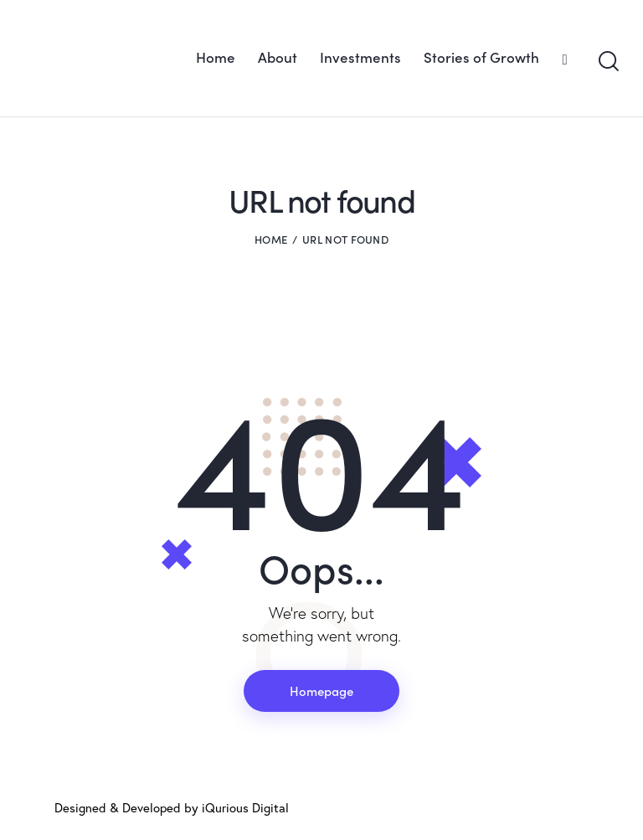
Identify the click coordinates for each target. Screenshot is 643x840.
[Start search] (607, 62)
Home (271, 239)
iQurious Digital (245, 808)
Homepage (321, 691)
